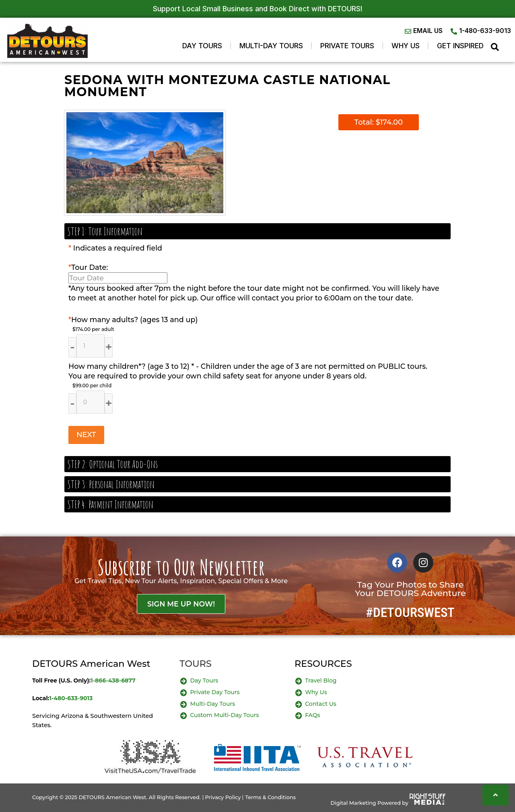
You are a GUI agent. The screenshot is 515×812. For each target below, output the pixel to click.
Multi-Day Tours (271, 46)
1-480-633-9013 (71, 698)
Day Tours (202, 46)
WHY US (406, 46)
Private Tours (347, 46)
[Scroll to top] (495, 795)
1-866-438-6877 (113, 680)
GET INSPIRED (460, 46)
